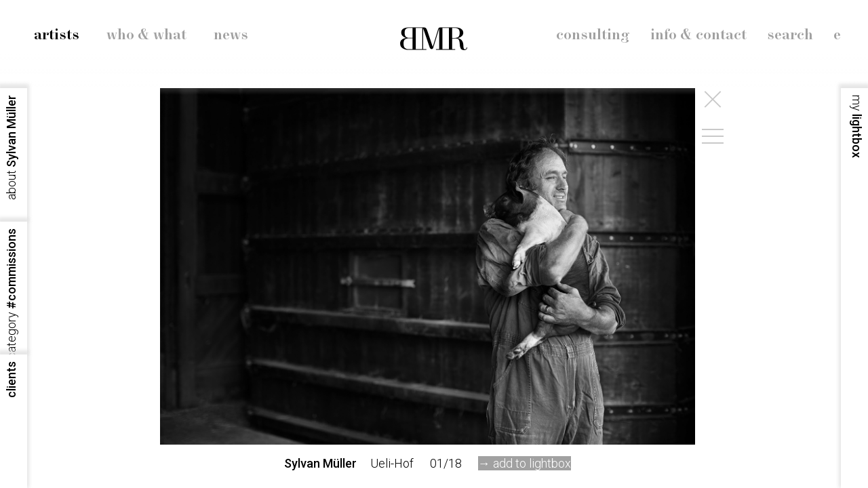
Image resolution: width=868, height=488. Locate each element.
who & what (146, 35)
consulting (593, 35)
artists (57, 35)
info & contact (698, 35)
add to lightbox (532, 463)
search (790, 35)
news (231, 35)
